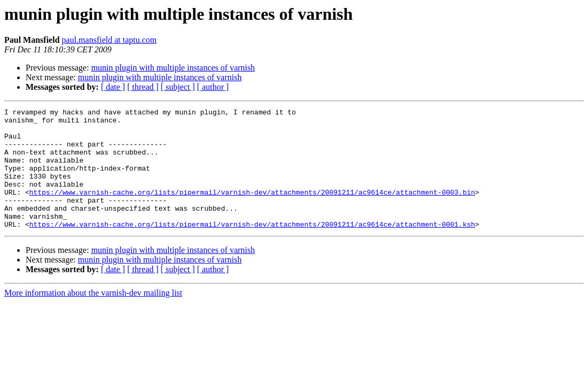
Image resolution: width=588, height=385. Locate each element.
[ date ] (113, 87)
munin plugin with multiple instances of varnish (173, 68)
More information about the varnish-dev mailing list (93, 317)
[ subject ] (178, 87)
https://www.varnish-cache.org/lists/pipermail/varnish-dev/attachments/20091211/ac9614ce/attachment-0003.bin (252, 210)
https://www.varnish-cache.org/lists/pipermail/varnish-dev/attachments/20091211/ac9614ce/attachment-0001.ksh (252, 248)
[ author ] (213, 87)
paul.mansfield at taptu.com (109, 40)
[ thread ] (143, 87)
